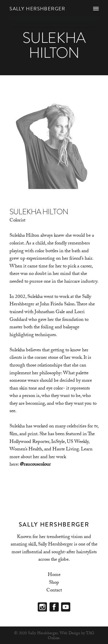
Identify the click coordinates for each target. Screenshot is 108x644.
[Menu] (96, 9)
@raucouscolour (35, 465)
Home (54, 575)
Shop (54, 583)
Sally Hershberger (37, 9)
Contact (54, 591)
